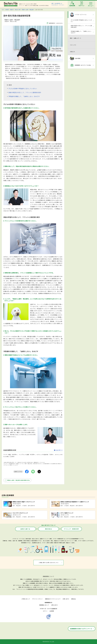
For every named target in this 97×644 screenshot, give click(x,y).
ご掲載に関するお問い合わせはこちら (49, 563)
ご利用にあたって (26, 599)
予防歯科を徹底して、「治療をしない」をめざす (24, 96)
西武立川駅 (18, 10)
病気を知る (49, 529)
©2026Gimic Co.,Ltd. (48, 642)
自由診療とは (58, 450)
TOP (3, 10)
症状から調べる (25, 529)
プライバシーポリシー (38, 599)
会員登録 (52, 611)
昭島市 (12, 10)
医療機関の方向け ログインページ (81, 629)
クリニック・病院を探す (72, 529)
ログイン (45, 611)
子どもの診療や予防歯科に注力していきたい (23, 89)
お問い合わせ (66, 599)
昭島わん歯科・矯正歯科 (28, 10)
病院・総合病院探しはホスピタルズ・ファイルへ (58, 4)
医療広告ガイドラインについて (53, 599)
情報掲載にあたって (44, 605)
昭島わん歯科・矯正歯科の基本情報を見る (19, 480)
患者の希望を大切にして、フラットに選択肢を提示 (25, 92)
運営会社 (74, 599)
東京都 (7, 10)
